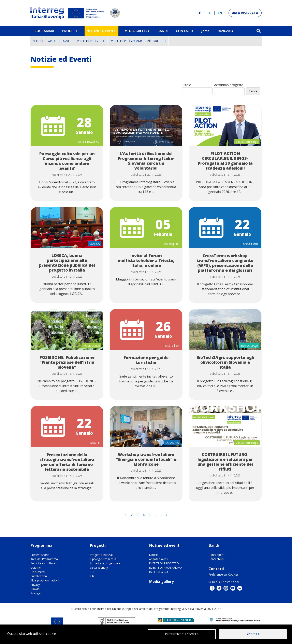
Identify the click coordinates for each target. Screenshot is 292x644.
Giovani (35, 589)
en (220, 13)
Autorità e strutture (43, 563)
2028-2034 (225, 31)
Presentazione (40, 555)
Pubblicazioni (39, 576)
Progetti (70, 31)
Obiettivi (36, 568)
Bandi (163, 31)
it (199, 13)
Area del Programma (44, 559)
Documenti (38, 572)
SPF (92, 572)
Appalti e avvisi (60, 41)
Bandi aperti (216, 555)
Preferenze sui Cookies (224, 574)
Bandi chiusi (216, 559)
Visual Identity (99, 568)
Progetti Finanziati (102, 555)
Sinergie (36, 593)
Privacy (35, 585)
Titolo (187, 85)
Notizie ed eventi (101, 31)
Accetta (253, 634)
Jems (205, 31)
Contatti (185, 31)
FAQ (93, 576)
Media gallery (161, 581)
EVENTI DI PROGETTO (90, 41)
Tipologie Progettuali (104, 559)
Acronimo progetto (229, 85)
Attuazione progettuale (105, 563)
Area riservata (245, 13)
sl (209, 13)
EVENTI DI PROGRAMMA (126, 41)
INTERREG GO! (157, 41)
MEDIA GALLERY (137, 31)
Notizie (38, 41)
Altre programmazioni (45, 580)
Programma (43, 31)
